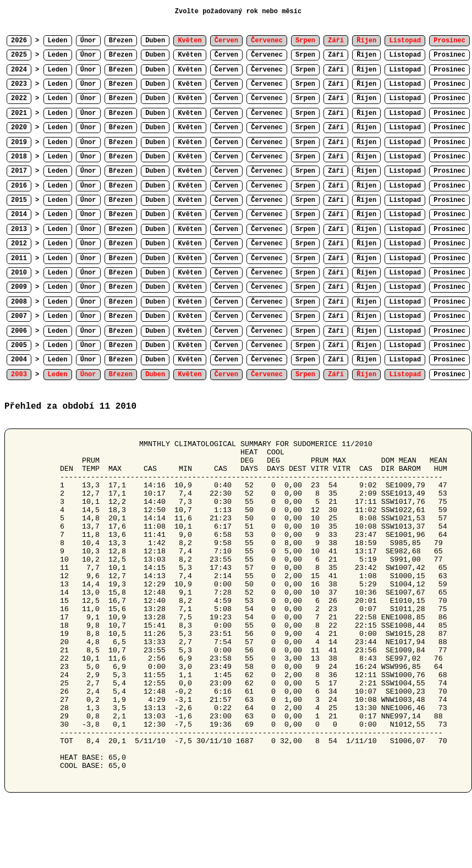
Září (336, 55)
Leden (58, 41)
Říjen (366, 55)
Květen (190, 55)
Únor (88, 41)
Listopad (405, 55)
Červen (226, 55)
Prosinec (449, 55)
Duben (155, 41)
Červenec (267, 55)
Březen (121, 41)
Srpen (305, 55)
